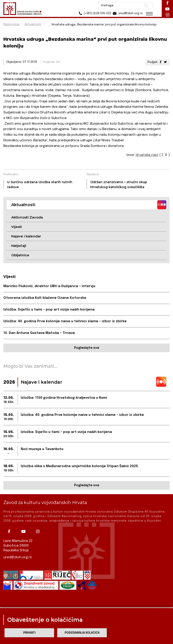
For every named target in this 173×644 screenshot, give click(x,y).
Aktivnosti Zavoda (27, 217)
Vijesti (17, 227)
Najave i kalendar (26, 236)
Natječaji (19, 246)
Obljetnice (20, 255)
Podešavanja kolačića (82, 633)
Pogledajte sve (87, 348)
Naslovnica (11, 24)
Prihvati (29, 633)
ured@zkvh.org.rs (18, 557)
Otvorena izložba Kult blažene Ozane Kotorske (45, 298)
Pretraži (146, 6)
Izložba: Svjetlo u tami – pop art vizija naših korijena (49, 310)
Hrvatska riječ (147, 155)
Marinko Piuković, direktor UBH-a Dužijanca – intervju (49, 286)
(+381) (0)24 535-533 (94, 13)
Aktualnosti (33, 24)
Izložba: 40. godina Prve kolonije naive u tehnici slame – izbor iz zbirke (65, 321)
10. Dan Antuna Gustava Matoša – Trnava (39, 333)
